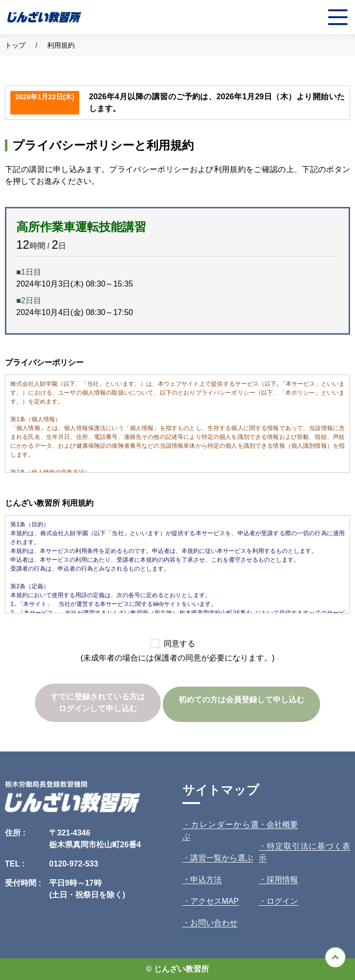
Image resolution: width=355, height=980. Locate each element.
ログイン (282, 901)
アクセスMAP (215, 901)
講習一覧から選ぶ (222, 858)
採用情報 (282, 879)
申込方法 (206, 879)
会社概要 (282, 824)
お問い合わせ (214, 923)
